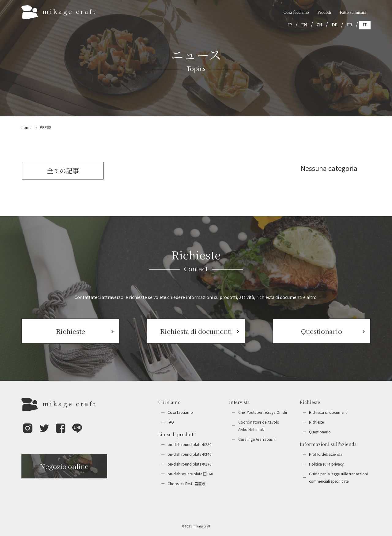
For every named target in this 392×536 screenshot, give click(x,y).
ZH (320, 25)
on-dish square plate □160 (190, 474)
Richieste (316, 422)
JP (290, 25)
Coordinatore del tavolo (259, 426)
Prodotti (324, 12)
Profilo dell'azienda (326, 454)
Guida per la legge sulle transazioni (338, 478)
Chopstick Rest (187, 484)
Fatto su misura (353, 12)
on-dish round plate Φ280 (190, 444)
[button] (28, 432)
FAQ (171, 422)
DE (335, 25)
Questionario (320, 432)
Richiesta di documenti (328, 412)
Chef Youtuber (263, 412)
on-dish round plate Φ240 (190, 454)
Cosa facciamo (296, 12)
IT (365, 25)
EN (304, 25)
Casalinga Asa (257, 439)
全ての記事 (63, 171)
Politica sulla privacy (326, 464)
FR (350, 25)
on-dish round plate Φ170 (190, 464)
